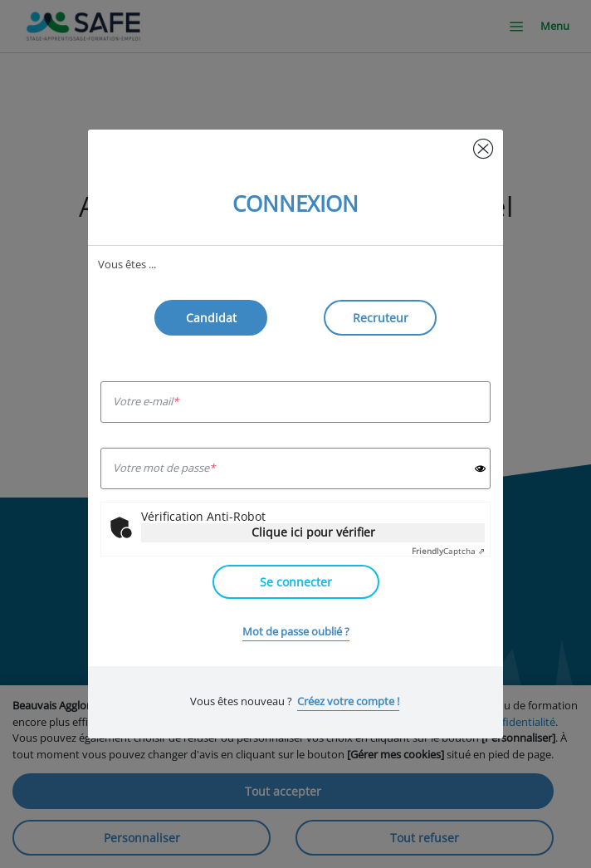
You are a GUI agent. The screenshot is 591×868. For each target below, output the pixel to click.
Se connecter (296, 582)
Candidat (211, 318)
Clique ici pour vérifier (313, 532)
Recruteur (381, 318)
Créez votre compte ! (348, 701)
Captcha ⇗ (448, 551)
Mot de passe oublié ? (296, 631)
